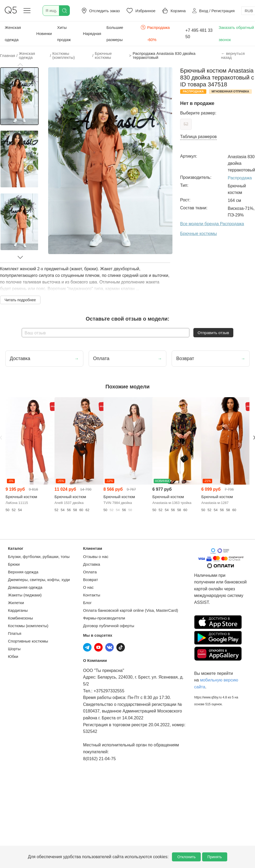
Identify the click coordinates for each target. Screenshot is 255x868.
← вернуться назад (233, 55)
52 (186, 124)
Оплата (90, 572)
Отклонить (186, 857)
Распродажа (240, 178)
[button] (20, 65)
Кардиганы (18, 610)
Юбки (13, 656)
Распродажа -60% (155, 33)
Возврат (90, 580)
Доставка (92, 564)
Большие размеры (115, 34)
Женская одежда (13, 34)
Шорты (14, 649)
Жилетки (16, 603)
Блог (87, 603)
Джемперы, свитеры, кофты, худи (39, 580)
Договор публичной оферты (109, 626)
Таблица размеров (198, 137)
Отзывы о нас (96, 557)
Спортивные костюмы (28, 641)
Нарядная (92, 34)
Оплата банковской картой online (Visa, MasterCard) (131, 610)
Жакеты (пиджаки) (25, 595)
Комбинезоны (21, 618)
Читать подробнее (20, 300)
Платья (15, 633)
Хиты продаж (64, 34)
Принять (215, 857)
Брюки (14, 564)
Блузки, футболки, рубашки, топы (39, 557)
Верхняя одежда (23, 572)
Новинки (44, 34)
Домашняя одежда (25, 587)
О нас (88, 587)
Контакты (92, 595)
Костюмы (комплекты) (28, 626)
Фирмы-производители (104, 618)
